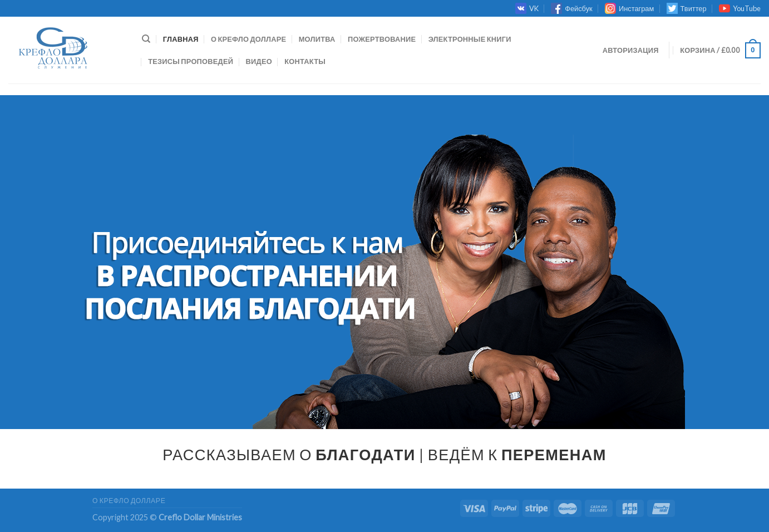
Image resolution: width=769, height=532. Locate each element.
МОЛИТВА (317, 39)
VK (527, 8)
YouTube (740, 8)
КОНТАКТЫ (305, 61)
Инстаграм (629, 8)
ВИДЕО (259, 61)
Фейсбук (571, 8)
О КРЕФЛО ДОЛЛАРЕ (248, 39)
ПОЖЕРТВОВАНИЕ (382, 39)
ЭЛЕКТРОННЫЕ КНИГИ (470, 39)
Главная (181, 39)
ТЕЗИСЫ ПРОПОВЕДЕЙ (191, 61)
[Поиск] (146, 39)
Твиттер (687, 8)
